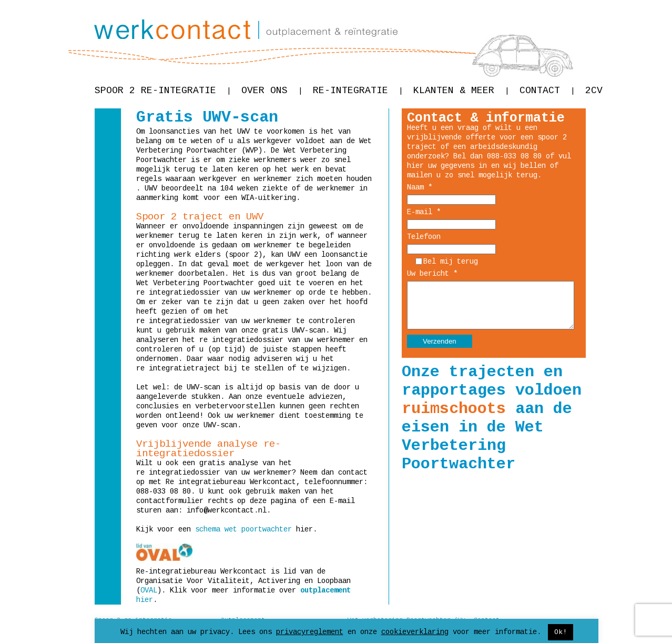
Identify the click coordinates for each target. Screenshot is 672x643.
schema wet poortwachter (243, 529)
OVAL (149, 590)
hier (145, 600)
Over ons (272, 91)
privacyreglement (310, 632)
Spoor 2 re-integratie (163, 91)
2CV (594, 91)
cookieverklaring (415, 632)
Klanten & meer (461, 91)
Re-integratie (358, 91)
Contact (547, 91)
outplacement (325, 590)
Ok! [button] (561, 632)
